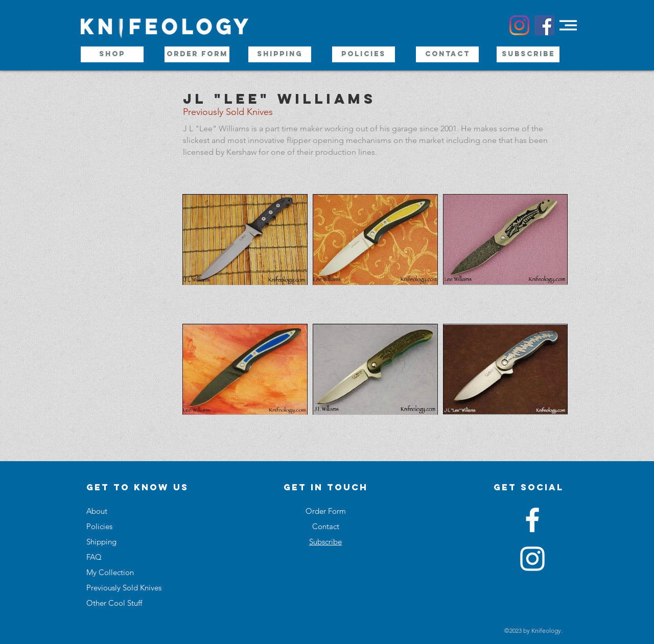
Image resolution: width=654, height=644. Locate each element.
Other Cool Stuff (114, 603)
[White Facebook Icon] (532, 520)
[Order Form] (197, 54)
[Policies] (364, 54)
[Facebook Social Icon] (544, 25)
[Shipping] (280, 54)
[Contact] (447, 54)
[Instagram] (519, 25)
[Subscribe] (528, 54)
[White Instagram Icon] (532, 559)
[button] (568, 25)
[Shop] (112, 54)
